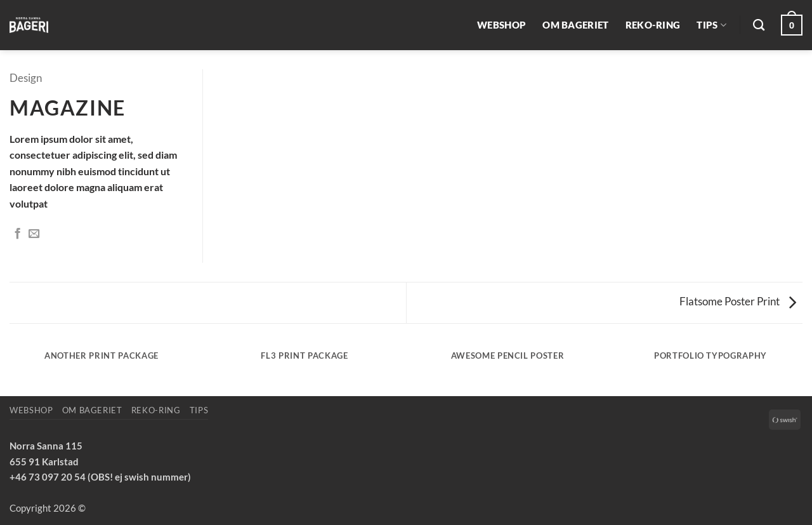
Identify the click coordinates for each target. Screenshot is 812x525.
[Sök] (759, 25)
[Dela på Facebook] (17, 234)
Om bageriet (575, 25)
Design (26, 78)
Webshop (501, 25)
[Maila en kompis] (34, 234)
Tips (711, 25)
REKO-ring (653, 25)
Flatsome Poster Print (738, 301)
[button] (792, 25)
